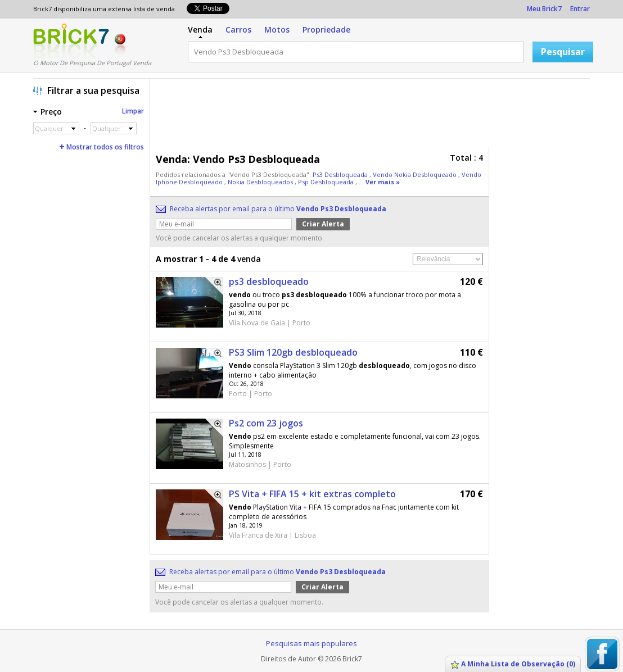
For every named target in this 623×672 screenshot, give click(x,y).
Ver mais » (383, 182)
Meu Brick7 (544, 9)
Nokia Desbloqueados (261, 182)
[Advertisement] (373, 115)
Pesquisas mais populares (311, 643)
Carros (238, 29)
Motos (277, 29)
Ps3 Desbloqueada (341, 174)
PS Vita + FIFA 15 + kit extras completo (312, 494)
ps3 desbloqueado (269, 281)
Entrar (580, 9)
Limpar (133, 111)
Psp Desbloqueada (327, 182)
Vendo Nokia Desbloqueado (416, 174)
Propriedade (326, 29)
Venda (200, 29)
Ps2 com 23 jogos (266, 423)
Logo (71, 41)
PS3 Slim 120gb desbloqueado (293, 352)
